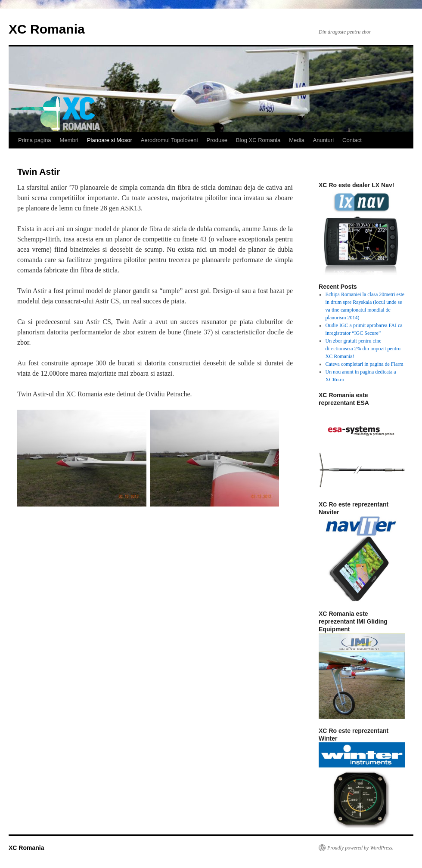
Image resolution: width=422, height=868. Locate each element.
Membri (69, 140)
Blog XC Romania (258, 140)
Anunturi (323, 140)
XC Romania (47, 29)
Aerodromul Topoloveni (169, 140)
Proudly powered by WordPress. (360, 848)
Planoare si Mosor (110, 140)
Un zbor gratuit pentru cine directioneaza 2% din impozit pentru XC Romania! (363, 349)
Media (296, 140)
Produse (217, 140)
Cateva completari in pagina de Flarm (365, 364)
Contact (352, 140)
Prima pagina (35, 140)
